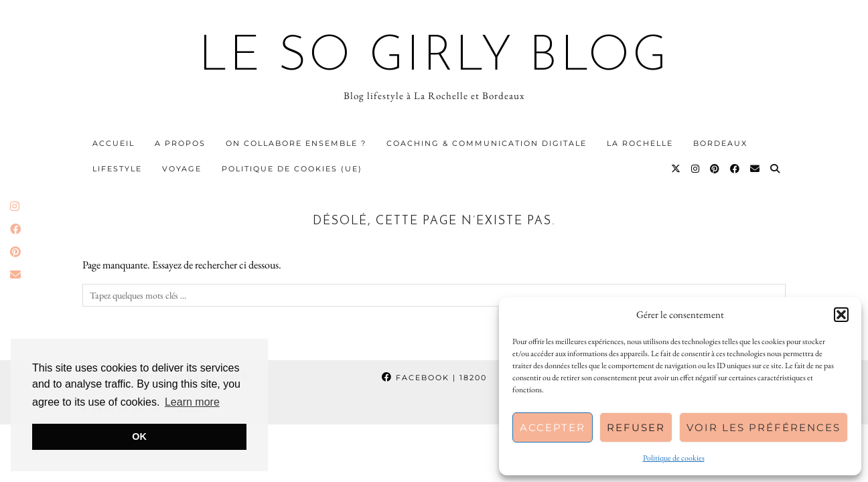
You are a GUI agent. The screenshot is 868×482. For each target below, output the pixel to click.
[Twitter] (676, 169)
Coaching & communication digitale (487, 143)
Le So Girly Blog (434, 58)
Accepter (553, 427)
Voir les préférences (764, 427)
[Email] (755, 169)
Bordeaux (720, 143)
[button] (841, 315)
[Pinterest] (715, 169)
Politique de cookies (674, 458)
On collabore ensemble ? (296, 143)
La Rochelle (640, 143)
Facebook (434, 378)
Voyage (182, 169)
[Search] (776, 169)
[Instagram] (696, 169)
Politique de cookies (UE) (292, 169)
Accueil (114, 143)
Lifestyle (117, 169)
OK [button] (139, 436)
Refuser (636, 427)
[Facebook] (735, 169)
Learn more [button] (192, 402)
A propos (180, 143)
